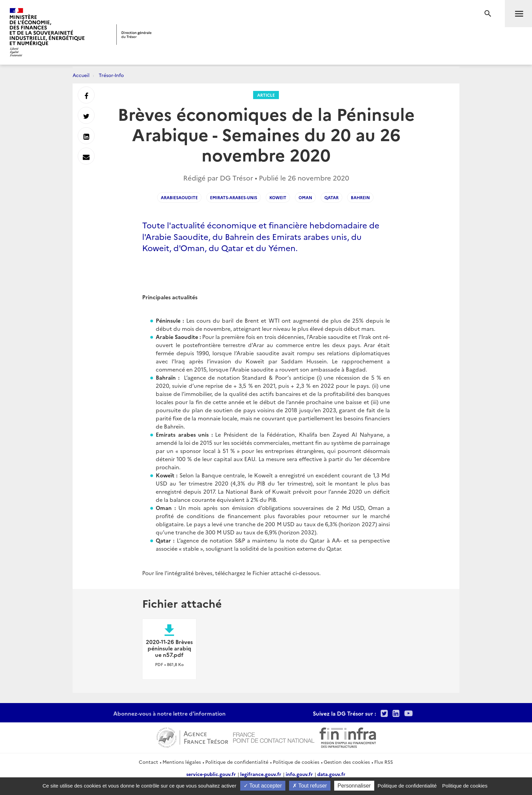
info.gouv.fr (299, 774)
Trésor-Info (111, 75)
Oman (305, 197)
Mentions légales (182, 762)
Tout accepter (263, 786)
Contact (148, 762)
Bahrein (360, 197)
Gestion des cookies (347, 762)
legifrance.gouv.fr (261, 774)
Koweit (278, 197)
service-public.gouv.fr (211, 774)
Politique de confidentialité (237, 762)
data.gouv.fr (331, 774)
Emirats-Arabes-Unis (234, 197)
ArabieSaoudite (179, 197)
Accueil (81, 75)
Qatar (331, 197)
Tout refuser (310, 786)
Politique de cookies (296, 762)
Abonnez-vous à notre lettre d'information (169, 713)
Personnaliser (354, 786)
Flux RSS (384, 762)
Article (266, 95)
